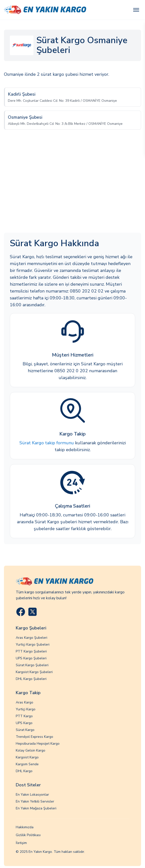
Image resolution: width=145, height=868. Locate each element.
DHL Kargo (24, 771)
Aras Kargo (24, 702)
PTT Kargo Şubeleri (31, 651)
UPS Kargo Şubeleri (31, 658)
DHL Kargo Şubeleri (31, 679)
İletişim (21, 843)
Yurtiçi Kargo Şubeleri (33, 645)
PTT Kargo (24, 716)
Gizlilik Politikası (28, 835)
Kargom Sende (27, 764)
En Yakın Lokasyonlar (32, 795)
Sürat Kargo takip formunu (47, 443)
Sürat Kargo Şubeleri (32, 665)
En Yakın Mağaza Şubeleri (36, 808)
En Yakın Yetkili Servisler (35, 801)
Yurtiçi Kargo (26, 709)
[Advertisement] (72, 186)
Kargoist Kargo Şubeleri (34, 672)
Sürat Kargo (25, 730)
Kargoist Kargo (27, 757)
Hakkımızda (25, 827)
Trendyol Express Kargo (34, 737)
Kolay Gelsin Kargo (31, 750)
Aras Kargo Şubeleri (32, 638)
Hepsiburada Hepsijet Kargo (38, 744)
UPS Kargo (24, 723)
